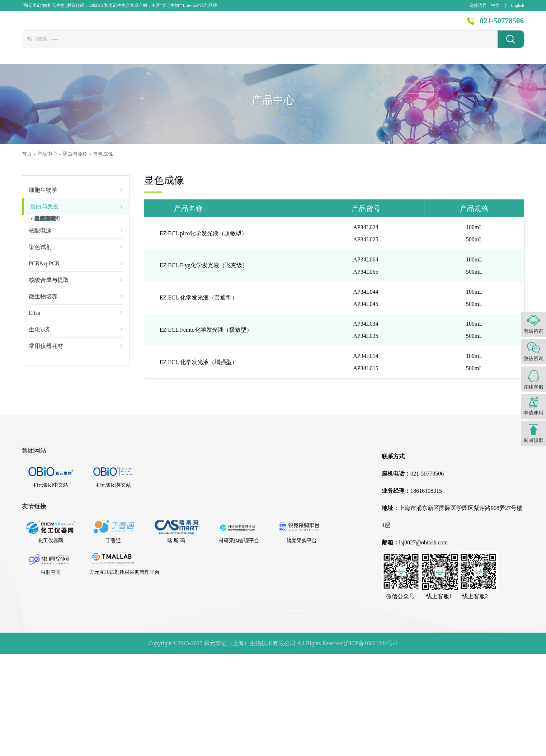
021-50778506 (502, 25)
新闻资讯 (350, 25)
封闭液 (227, 47)
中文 (495, 5)
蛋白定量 (45, 259)
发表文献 (266, 25)
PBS (202, 46)
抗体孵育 (45, 293)
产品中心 (224, 25)
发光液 (255, 47)
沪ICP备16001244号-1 (371, 745)
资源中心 (392, 25)
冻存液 (132, 47)
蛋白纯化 (45, 316)
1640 (180, 46)
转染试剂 (101, 47)
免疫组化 (45, 328)
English (517, 5)
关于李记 (434, 25)
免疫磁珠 (45, 225)
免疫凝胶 (45, 236)
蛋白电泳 (45, 270)
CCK (158, 46)
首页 (188, 25)
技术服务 (308, 25)
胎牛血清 (67, 47)
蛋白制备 (45, 247)
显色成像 (45, 305)
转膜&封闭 (47, 282)
